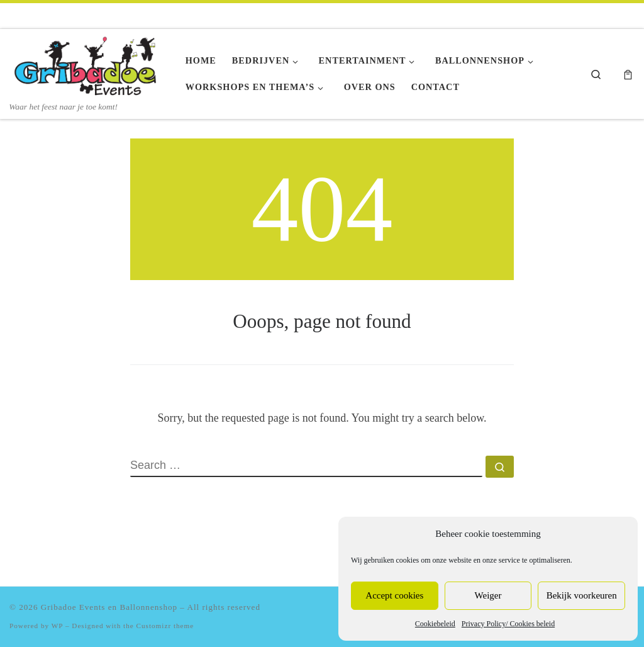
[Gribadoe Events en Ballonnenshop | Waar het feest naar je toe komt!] (88, 65)
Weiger (488, 595)
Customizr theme (165, 626)
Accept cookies (394, 595)
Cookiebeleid (435, 624)
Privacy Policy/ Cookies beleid (508, 624)
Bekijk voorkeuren (582, 595)
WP (57, 626)
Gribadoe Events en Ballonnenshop (109, 607)
